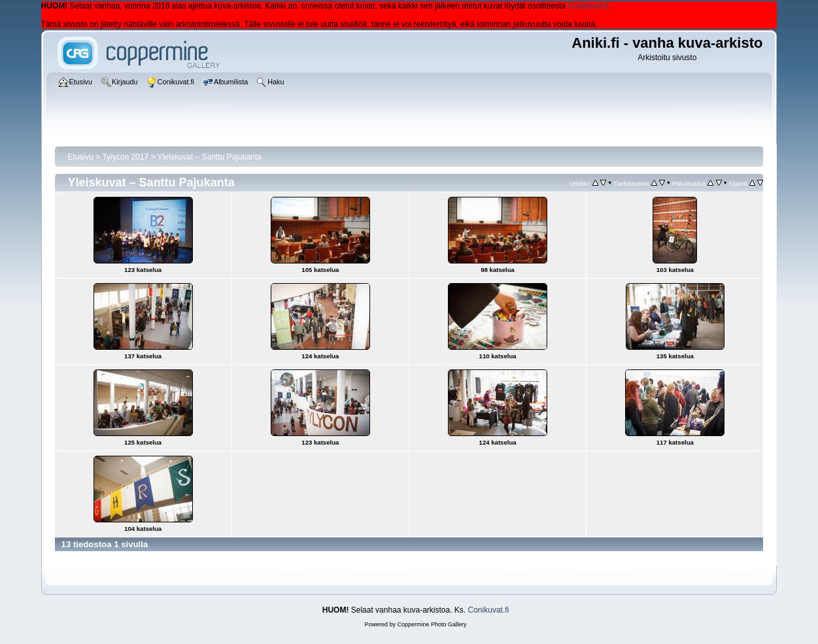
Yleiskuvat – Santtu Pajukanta (210, 157)
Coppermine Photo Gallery (432, 624)
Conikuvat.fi (588, 6)
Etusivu (81, 157)
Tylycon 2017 (125, 157)
